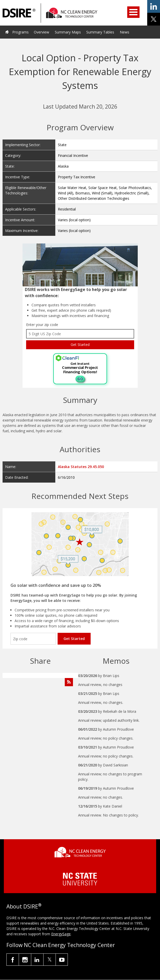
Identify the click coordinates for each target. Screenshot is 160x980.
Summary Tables (100, 32)
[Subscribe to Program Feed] (69, 682)
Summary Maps (68, 32)
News (125, 32)
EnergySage (61, 934)
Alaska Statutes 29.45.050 (81, 467)
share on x (154, 19)
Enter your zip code (42, 325)
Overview (41, 32)
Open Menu (133, 12)
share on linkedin (154, 6)
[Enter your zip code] (33, 639)
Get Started (74, 639)
